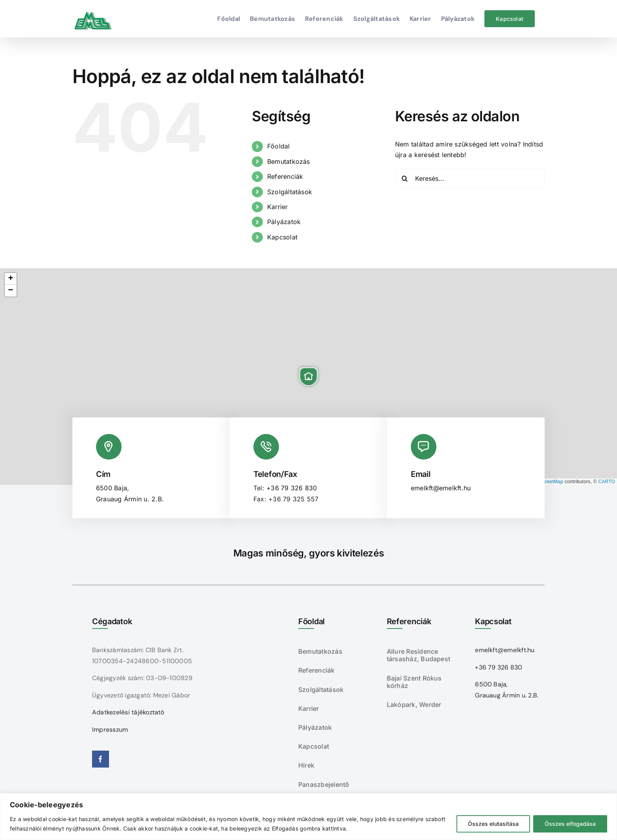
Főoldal (279, 146)
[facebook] (101, 759)
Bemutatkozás (289, 161)
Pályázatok (284, 222)
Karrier (278, 207)
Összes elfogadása (570, 824)
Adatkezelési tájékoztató (128, 712)
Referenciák (285, 176)
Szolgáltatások (290, 192)
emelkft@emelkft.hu (441, 488)
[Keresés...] (470, 178)
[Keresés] (405, 178)
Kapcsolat (282, 237)
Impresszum (110, 730)
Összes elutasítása (493, 824)
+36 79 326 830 (292, 488)
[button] (308, 376)
